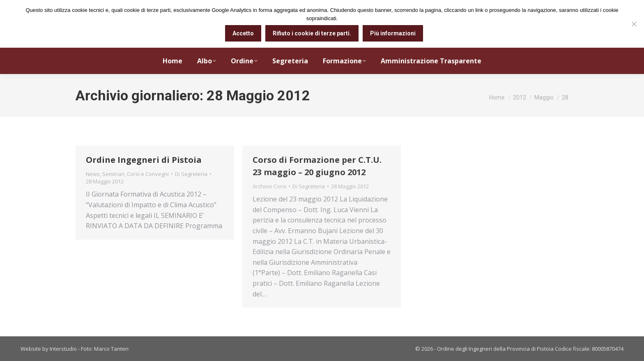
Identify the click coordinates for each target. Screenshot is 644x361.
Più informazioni (393, 33)
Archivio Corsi (269, 186)
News (93, 174)
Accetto (243, 33)
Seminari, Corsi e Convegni (136, 174)
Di (191, 174)
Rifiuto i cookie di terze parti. (312, 33)
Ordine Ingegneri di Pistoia (144, 160)
